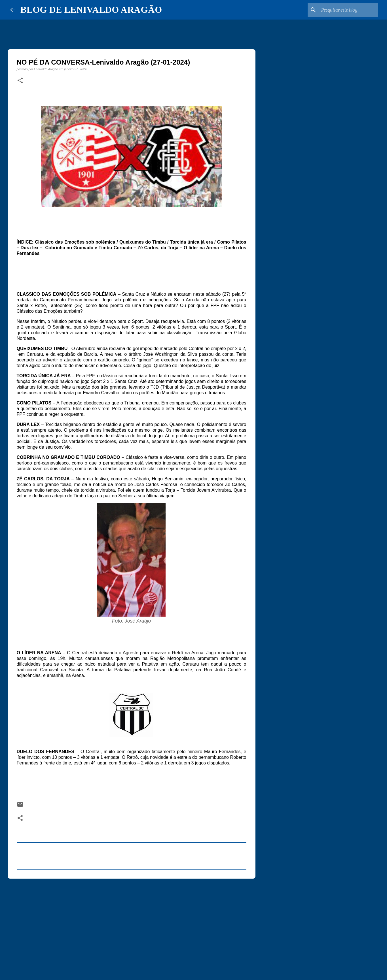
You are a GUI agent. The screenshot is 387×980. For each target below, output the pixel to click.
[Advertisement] (132, 927)
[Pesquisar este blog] (348, 10)
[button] (20, 81)
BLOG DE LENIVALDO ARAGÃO (91, 10)
